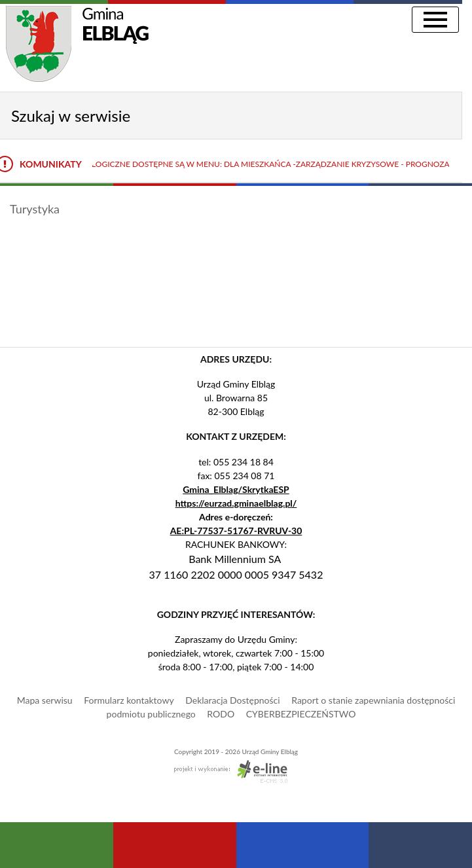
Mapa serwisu (45, 700)
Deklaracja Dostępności (232, 700)
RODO (221, 714)
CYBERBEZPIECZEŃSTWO (301, 714)
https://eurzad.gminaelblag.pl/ (236, 503)
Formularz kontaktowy (129, 700)
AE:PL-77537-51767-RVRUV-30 (236, 531)
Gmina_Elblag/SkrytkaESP (236, 489)
